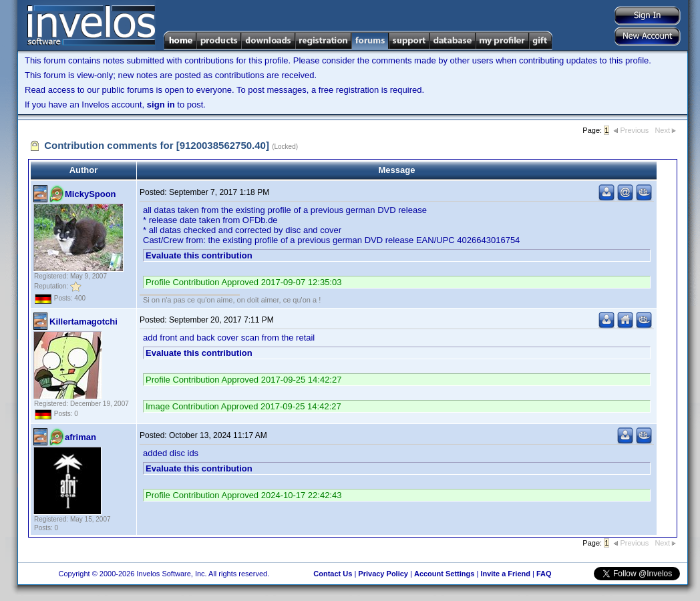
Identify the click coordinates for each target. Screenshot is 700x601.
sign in (161, 105)
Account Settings (444, 574)
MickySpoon (91, 194)
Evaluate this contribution (199, 255)
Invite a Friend (505, 574)
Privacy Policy (383, 574)
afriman (80, 437)
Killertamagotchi (83, 322)
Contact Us (333, 574)
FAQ (544, 574)
